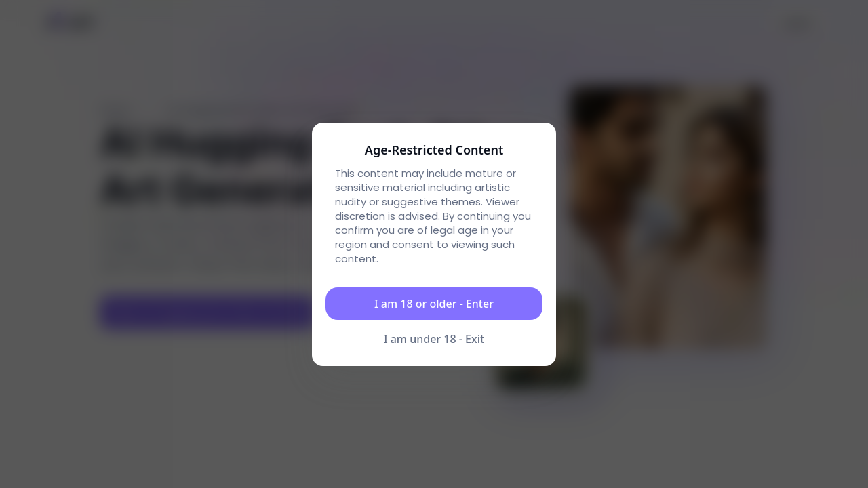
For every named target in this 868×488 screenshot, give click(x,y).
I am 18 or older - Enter (434, 304)
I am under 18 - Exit (434, 339)
